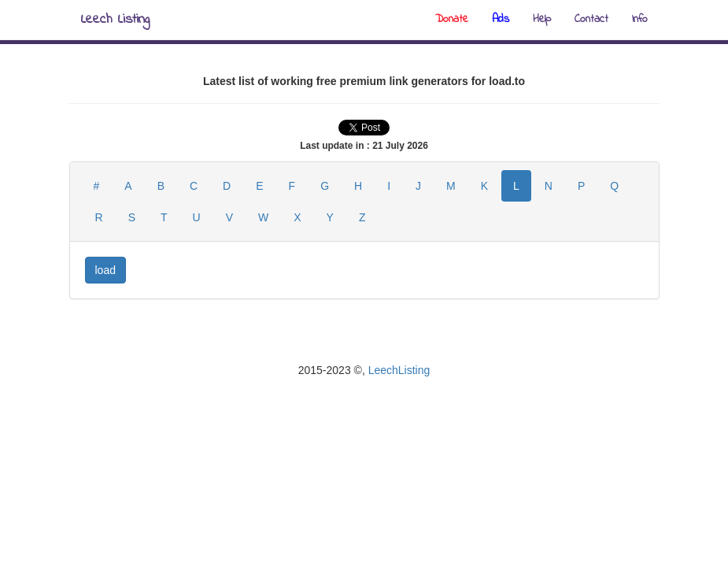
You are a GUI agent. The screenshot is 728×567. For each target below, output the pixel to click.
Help (542, 19)
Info (640, 19)
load (105, 270)
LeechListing (399, 370)
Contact (591, 19)
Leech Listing (115, 20)
